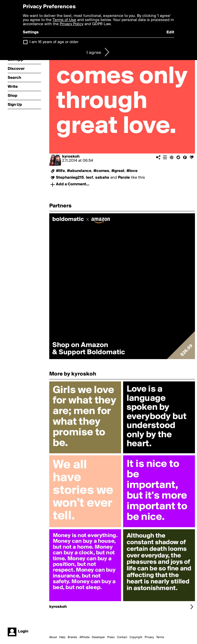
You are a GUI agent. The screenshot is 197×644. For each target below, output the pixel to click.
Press (111, 637)
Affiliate (85, 637)
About (53, 637)
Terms (160, 637)
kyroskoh (71, 157)
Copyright (136, 637)
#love (132, 171)
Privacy (149, 637)
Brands (72, 637)
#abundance (79, 171)
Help (62, 637)
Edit (170, 32)
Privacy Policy (72, 24)
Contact (122, 637)
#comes (101, 171)
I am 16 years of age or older (54, 42)
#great (118, 171)
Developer (98, 637)
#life (60, 171)
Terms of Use (64, 20)
